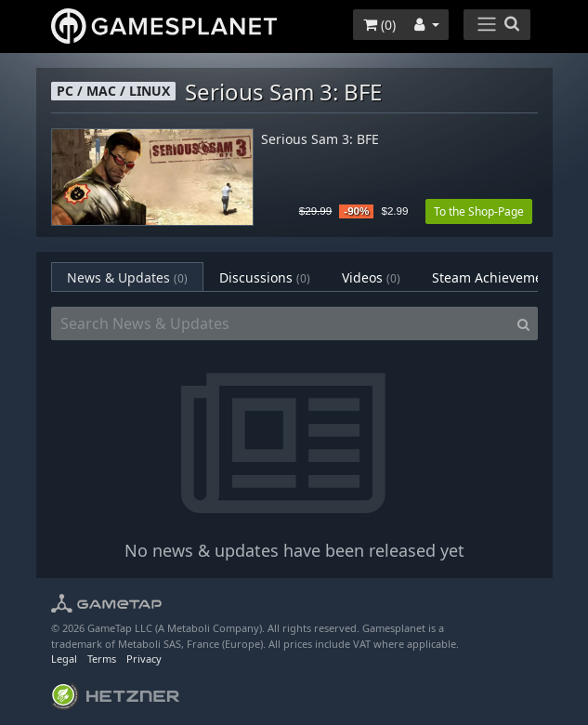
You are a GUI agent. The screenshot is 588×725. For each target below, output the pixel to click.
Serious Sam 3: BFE (320, 140)
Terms (102, 659)
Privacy (144, 659)
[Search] (523, 323)
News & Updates (127, 277)
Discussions (265, 277)
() (379, 25)
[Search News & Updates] (281, 323)
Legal (64, 659)
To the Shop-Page (479, 211)
